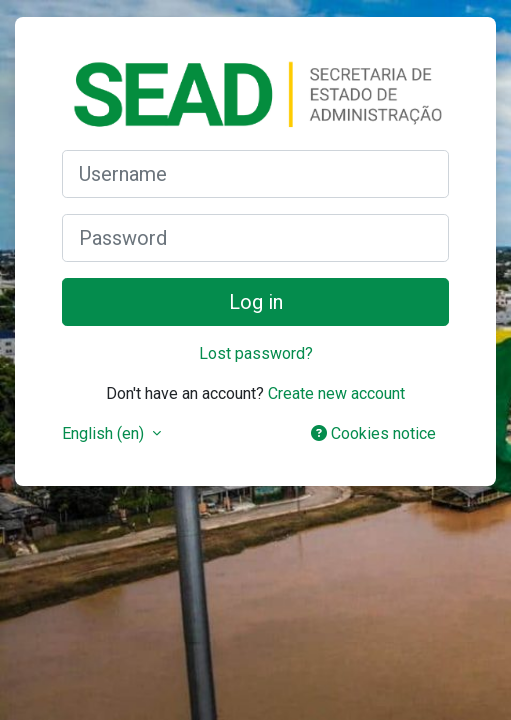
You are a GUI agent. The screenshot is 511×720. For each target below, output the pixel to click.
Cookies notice (373, 433)
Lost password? (256, 353)
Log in (256, 302)
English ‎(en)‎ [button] (105, 433)
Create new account (336, 393)
